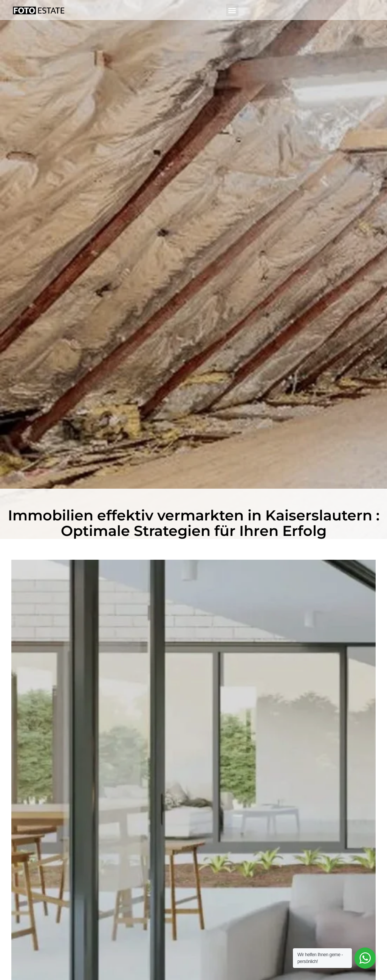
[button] (232, 10)
